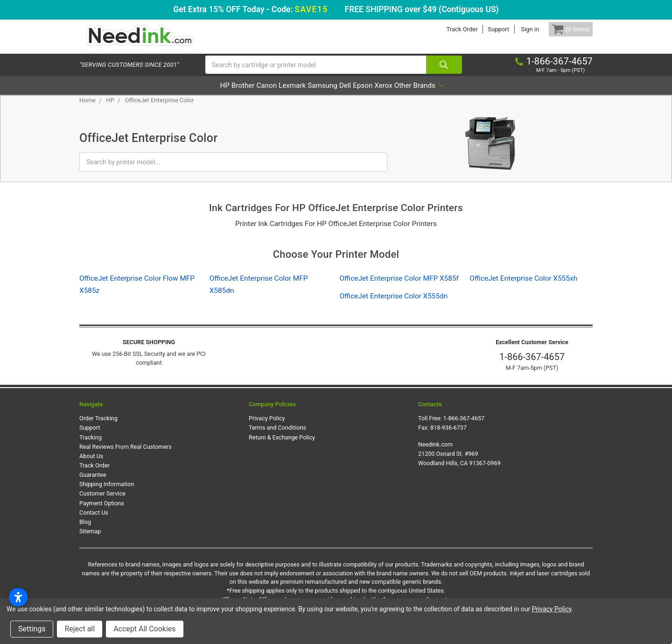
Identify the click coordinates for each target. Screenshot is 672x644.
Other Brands (471, 95)
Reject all (80, 629)
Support (484, 29)
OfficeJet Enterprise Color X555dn (394, 306)
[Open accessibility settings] (18, 597)
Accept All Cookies (144, 629)
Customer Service (102, 503)
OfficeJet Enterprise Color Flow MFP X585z (137, 294)
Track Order (448, 29)
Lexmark (278, 95)
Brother (203, 95)
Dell (358, 95)
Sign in (516, 29)
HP (172, 95)
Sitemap (90, 541)
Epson (388, 95)
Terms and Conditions (277, 437)
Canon (239, 95)
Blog (85, 532)
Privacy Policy (267, 428)
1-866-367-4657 (532, 367)
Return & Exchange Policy (282, 447)
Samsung (322, 95)
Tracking (91, 447)
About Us (91, 466)
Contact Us (94, 522)
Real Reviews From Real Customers (126, 456)
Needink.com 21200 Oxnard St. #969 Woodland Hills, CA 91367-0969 (459, 463)
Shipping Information (107, 494)
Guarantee (93, 485)
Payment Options (102, 513)
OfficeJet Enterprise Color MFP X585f (399, 288)
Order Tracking (98, 428)
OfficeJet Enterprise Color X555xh (523, 288)
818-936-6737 (448, 437)
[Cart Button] (564, 29)
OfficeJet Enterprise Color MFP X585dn (259, 294)
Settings (32, 629)
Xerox (421, 95)
